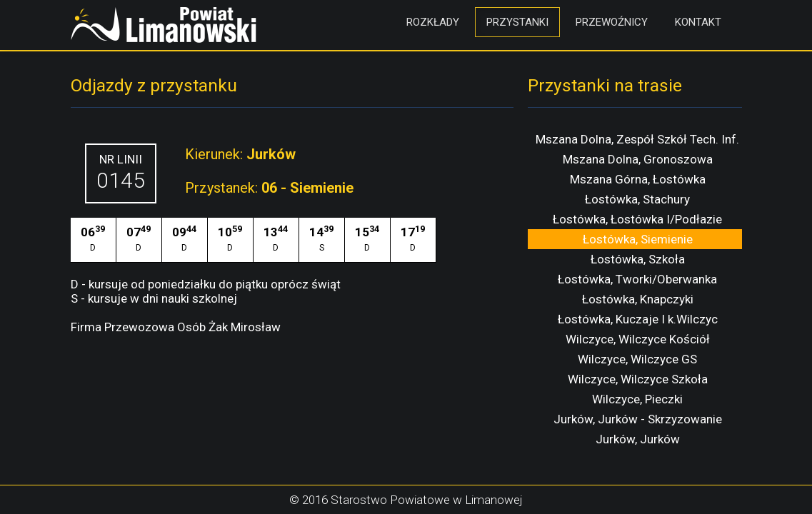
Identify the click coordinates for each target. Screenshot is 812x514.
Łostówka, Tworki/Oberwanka (637, 279)
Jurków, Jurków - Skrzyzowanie (638, 419)
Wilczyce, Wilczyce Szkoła (638, 379)
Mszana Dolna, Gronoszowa (638, 159)
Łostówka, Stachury (637, 199)
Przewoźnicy (612, 22)
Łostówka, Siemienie (638, 239)
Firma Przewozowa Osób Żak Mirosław (176, 327)
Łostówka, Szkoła (638, 259)
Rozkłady (433, 22)
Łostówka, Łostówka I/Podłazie (637, 219)
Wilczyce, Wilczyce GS (637, 359)
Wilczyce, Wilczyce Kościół (638, 339)
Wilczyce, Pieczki (637, 399)
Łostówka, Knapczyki (638, 299)
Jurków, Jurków (638, 439)
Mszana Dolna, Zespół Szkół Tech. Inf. (637, 139)
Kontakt (698, 22)
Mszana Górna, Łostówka (638, 179)
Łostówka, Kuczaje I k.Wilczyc (638, 319)
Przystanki (517, 22)
